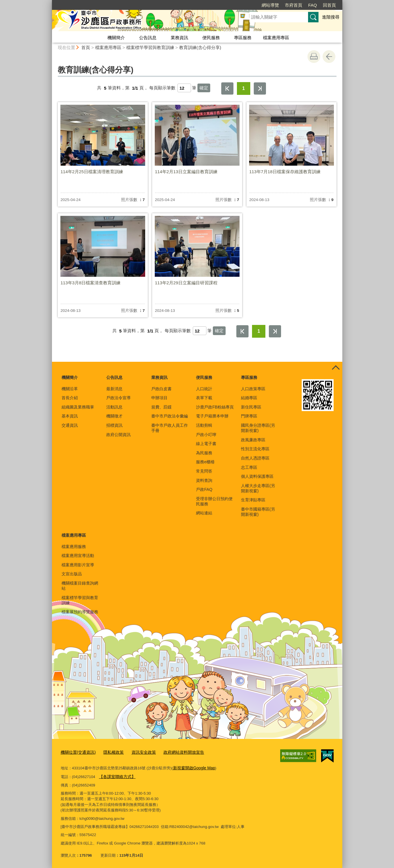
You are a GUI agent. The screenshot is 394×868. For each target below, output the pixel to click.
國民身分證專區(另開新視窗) (258, 428)
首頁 (86, 47)
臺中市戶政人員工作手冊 (170, 428)
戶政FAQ (204, 489)
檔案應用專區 (276, 38)
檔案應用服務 (74, 547)
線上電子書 (206, 444)
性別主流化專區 (255, 449)
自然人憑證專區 (255, 458)
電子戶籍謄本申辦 (212, 416)
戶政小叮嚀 (206, 435)
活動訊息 (114, 407)
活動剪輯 (204, 425)
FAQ (312, 5)
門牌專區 (249, 416)
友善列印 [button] (314, 57)
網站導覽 (270, 5)
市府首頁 (294, 5)
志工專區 (249, 467)
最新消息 (114, 389)
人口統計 (204, 389)
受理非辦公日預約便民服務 (214, 501)
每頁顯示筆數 (162, 88)
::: (50, 2)
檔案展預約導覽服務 (80, 612)
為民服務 (204, 453)
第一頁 (227, 88)
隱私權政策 (110, 752)
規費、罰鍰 (161, 407)
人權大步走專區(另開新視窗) (258, 488)
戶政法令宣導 (118, 398)
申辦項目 (159, 398)
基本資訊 (70, 416)
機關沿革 (70, 389)
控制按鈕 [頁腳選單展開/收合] (336, 368)
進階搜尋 (331, 17)
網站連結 (204, 513)
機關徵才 (114, 416)
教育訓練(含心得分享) (200, 47)
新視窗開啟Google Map (193, 767)
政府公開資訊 (118, 435)
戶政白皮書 (161, 389)
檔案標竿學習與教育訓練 (150, 47)
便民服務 (211, 38)
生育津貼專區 (253, 500)
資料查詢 (204, 480)
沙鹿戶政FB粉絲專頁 (215, 407)
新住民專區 (251, 407)
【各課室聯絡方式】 (116, 775)
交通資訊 (70, 425)
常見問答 (204, 471)
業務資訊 (179, 38)
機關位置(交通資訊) (77, 752)
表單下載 (204, 398)
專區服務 (243, 38)
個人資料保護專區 (257, 476)
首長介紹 (70, 398)
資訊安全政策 (139, 752)
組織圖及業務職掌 (78, 407)
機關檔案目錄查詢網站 (80, 586)
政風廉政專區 (253, 440)
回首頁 (329, 5)
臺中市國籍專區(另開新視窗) (258, 512)
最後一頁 (260, 88)
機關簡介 (116, 38)
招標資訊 (114, 425)
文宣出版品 (72, 574)
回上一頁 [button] (329, 57)
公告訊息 (148, 38)
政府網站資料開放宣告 (177, 752)
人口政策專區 (253, 389)
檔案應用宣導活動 (78, 556)
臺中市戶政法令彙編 (170, 416)
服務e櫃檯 (205, 462)
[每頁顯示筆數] (184, 88)
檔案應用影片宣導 (78, 565)
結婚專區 (249, 398)
